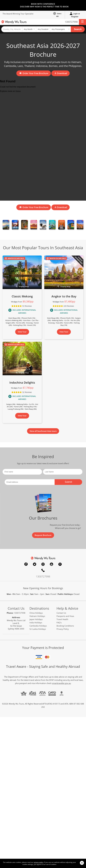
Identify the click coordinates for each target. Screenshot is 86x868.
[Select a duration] (43, 29)
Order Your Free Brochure (34, 73)
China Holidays (36, 613)
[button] (82, 22)
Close (82, 863)
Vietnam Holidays (37, 616)
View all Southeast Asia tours (43, 431)
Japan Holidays (36, 619)
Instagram (43, 564)
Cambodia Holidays (38, 626)
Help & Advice (67, 608)
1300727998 (71, 22)
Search (78, 29)
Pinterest (60, 564)
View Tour (22, 332)
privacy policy (39, 862)
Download (61, 73)
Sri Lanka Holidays (38, 629)
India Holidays (36, 623)
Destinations (39, 608)
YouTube (51, 564)
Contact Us (16, 608)
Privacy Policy (63, 629)
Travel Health (62, 619)
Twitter (35, 564)
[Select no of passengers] (60, 29)
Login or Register (75, 15)
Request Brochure (43, 535)
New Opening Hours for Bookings (43, 588)
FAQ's (59, 623)
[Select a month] (29, 29)
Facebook (26, 564)
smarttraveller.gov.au (61, 683)
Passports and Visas (65, 616)
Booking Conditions (65, 626)
